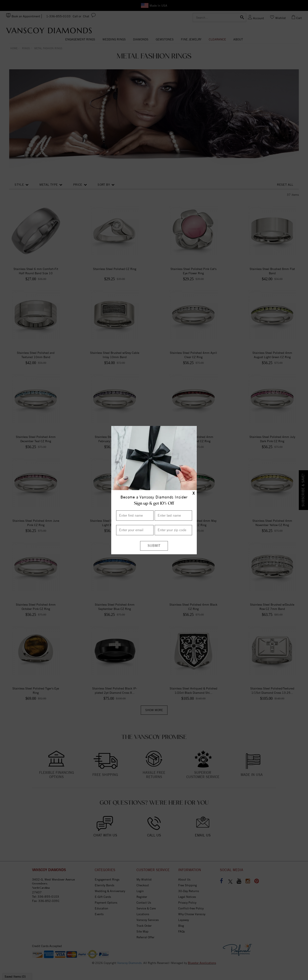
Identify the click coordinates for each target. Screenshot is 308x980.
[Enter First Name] (135, 516)
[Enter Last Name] (173, 516)
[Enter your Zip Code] (173, 530)
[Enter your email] (135, 530)
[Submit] (154, 546)
